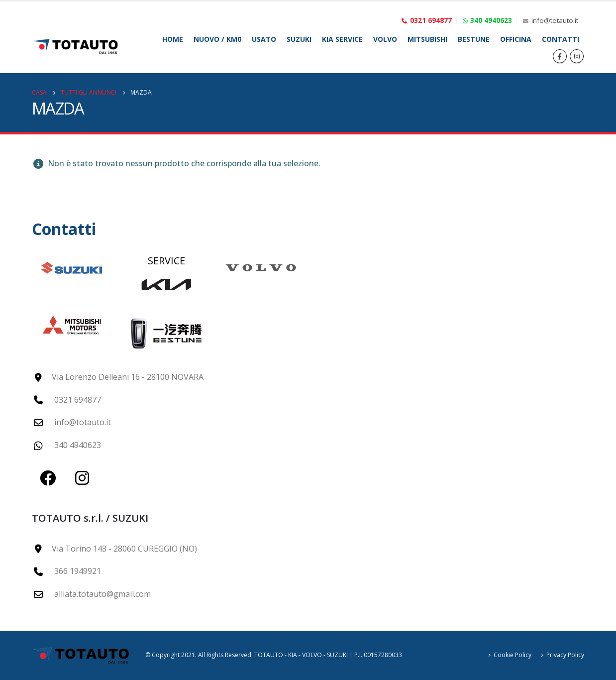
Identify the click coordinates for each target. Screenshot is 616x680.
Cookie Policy (513, 655)
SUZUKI (299, 39)
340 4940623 (491, 20)
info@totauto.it (555, 20)
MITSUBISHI (427, 39)
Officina (516, 39)
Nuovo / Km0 (217, 39)
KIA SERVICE (342, 39)
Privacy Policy (565, 655)
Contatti (561, 39)
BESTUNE (474, 39)
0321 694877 (431, 20)
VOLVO (385, 39)
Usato (264, 39)
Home (173, 39)
